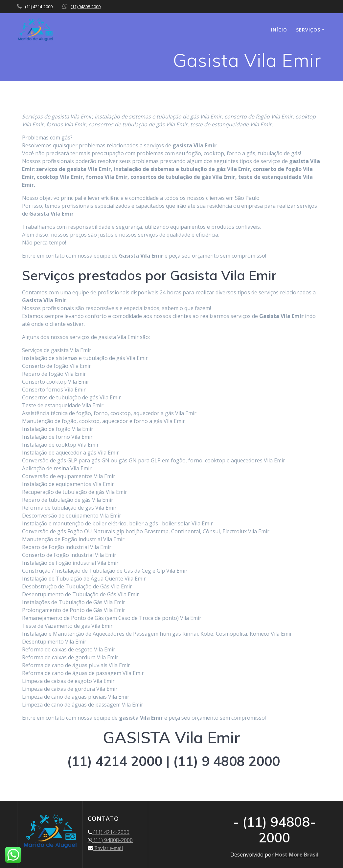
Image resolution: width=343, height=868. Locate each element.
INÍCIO (279, 30)
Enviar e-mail (108, 848)
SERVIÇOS (308, 30)
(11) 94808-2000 (86, 7)
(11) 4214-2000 (111, 832)
